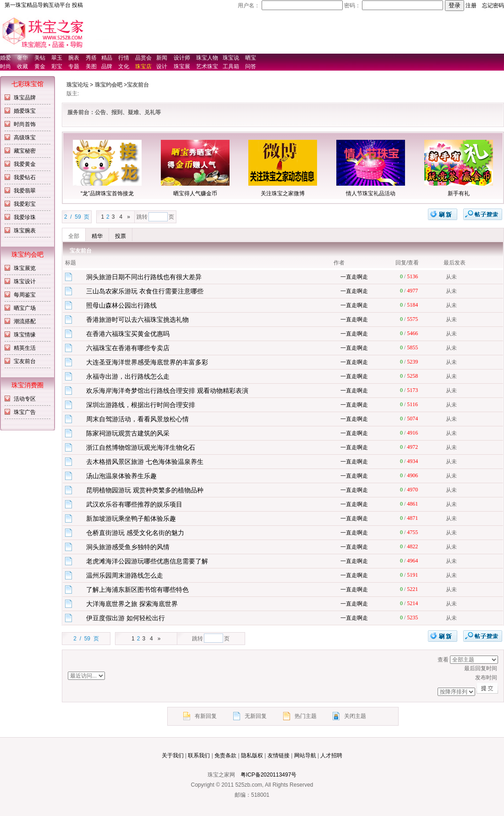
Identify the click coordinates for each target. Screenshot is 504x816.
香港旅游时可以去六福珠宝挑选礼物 (137, 320)
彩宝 (57, 66)
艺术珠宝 (207, 66)
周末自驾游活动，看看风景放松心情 (137, 419)
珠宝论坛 (77, 85)
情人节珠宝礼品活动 (371, 193)
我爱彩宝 (25, 204)
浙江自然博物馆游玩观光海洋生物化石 (141, 447)
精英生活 (25, 348)
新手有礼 (459, 193)
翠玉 (57, 58)
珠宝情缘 (25, 335)
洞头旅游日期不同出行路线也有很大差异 (144, 277)
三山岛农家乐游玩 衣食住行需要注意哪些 (145, 291)
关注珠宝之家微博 (283, 193)
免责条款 (225, 755)
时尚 (5, 66)
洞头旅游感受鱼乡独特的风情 (128, 547)
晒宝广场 (25, 308)
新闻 (162, 58)
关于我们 (173, 755)
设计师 (182, 58)
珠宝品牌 (25, 98)
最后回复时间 (365, 669)
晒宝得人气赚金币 (195, 193)
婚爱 (5, 58)
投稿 (77, 5)
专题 (74, 66)
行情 (124, 58)
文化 (124, 66)
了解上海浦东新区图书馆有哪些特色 (137, 590)
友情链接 (279, 755)
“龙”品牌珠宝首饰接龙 (107, 193)
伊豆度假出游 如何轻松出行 (126, 618)
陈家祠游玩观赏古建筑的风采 (128, 433)
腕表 (74, 58)
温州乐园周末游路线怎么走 (125, 575)
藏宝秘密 (25, 151)
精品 (107, 58)
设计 (162, 66)
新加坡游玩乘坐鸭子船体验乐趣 (131, 518)
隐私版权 (252, 755)
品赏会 (143, 58)
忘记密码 (493, 6)
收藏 (22, 66)
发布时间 (365, 678)
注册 (471, 6)
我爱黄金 (25, 164)
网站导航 (305, 755)
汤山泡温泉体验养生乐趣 (121, 476)
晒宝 (251, 58)
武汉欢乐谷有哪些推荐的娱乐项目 (134, 504)
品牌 (107, 66)
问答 (251, 66)
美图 (91, 66)
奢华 (22, 58)
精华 (97, 236)
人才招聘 (331, 755)
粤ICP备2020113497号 (269, 775)
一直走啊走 (354, 277)
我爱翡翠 (25, 191)
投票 (121, 236)
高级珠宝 (25, 138)
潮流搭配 (25, 321)
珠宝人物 (207, 58)
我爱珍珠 (25, 217)
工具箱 (231, 66)
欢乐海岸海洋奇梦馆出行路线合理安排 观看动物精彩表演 (167, 391)
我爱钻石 (25, 177)
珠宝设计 (25, 281)
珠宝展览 (25, 268)
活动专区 (25, 399)
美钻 (40, 58)
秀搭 (91, 58)
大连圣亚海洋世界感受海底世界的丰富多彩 (147, 362)
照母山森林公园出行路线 (121, 305)
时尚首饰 (25, 124)
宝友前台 (25, 361)
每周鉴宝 (25, 295)
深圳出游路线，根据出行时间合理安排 (141, 405)
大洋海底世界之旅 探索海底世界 (132, 604)
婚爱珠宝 (25, 111)
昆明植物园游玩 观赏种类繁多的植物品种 (145, 490)
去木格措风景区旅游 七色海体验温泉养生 (145, 462)
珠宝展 (182, 66)
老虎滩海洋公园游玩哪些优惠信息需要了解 (147, 561)
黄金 (40, 66)
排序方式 (474, 660)
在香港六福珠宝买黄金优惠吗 (128, 334)
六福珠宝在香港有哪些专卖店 (128, 348)
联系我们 (199, 755)
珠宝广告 (25, 412)
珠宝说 (231, 58)
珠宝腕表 (25, 231)
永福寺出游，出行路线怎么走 (128, 376)
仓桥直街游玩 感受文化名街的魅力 (135, 533)
